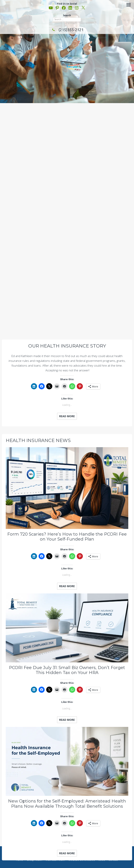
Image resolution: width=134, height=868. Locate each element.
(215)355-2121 (67, 30)
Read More (67, 416)
